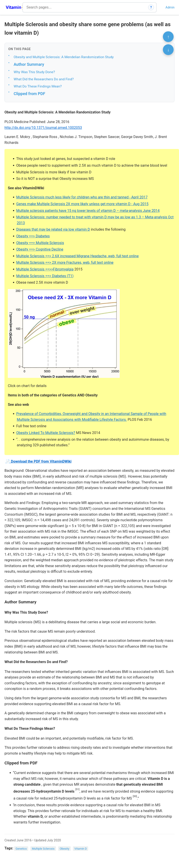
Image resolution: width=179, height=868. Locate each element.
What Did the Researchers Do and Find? (44, 79)
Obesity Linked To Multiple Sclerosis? (46, 433)
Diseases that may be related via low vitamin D (53, 229)
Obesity (65, 848)
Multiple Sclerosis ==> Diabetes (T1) (45, 276)
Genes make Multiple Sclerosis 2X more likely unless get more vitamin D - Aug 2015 (82, 204)
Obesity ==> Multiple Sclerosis (40, 243)
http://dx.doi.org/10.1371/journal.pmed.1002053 (43, 128)
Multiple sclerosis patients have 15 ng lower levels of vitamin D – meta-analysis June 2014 (88, 211)
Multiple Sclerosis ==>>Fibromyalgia (45, 269)
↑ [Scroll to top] (168, 37)
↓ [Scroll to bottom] (168, 50)
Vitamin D (81, 848)
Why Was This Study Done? (34, 72)
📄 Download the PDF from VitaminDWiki (39, 461)
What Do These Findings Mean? (38, 86)
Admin (170, 7)
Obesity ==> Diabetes (33, 236)
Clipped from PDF (29, 94)
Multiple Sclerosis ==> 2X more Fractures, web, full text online (65, 263)
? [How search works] (151, 7)
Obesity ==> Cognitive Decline (40, 249)
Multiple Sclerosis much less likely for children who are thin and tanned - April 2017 (82, 197)
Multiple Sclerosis (43, 848)
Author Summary (29, 64)
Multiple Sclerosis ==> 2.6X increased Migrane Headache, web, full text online (77, 256)
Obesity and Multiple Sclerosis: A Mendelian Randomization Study (64, 57)
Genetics (21, 848)
